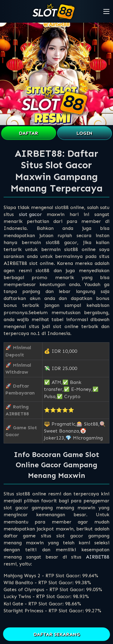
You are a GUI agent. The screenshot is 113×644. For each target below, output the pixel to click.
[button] (106, 11)
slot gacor (30, 214)
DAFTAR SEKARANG (57, 634)
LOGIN (85, 133)
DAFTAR (28, 133)
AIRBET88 (98, 557)
